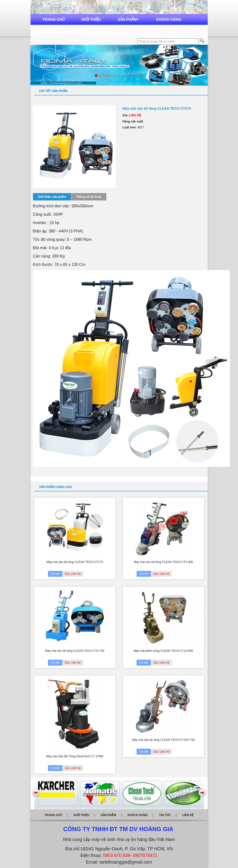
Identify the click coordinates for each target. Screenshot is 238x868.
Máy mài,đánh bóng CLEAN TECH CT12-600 (163, 651)
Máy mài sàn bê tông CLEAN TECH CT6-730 (75, 651)
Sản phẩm (128, 19)
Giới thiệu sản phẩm (52, 197)
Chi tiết (55, 574)
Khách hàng (169, 19)
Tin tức (50, 30)
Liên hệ (81, 30)
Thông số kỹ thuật (89, 197)
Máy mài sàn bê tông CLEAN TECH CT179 (75, 562)
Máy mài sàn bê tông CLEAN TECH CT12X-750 (163, 740)
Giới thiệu (91, 19)
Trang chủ (54, 19)
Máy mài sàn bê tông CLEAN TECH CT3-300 (163, 562)
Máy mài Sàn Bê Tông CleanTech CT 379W (75, 756)
